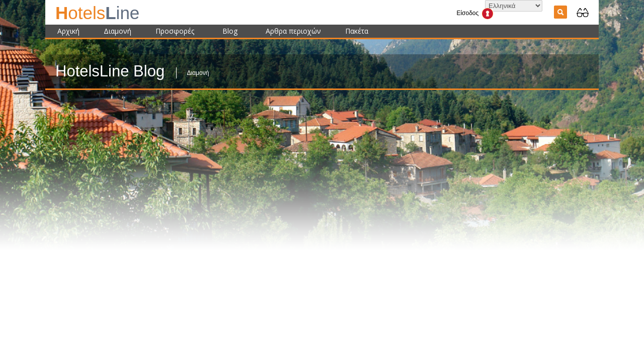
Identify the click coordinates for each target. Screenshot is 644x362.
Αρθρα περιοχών (293, 31)
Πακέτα (357, 31)
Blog (230, 31)
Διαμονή (117, 31)
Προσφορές (175, 31)
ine (97, 13)
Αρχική (68, 31)
